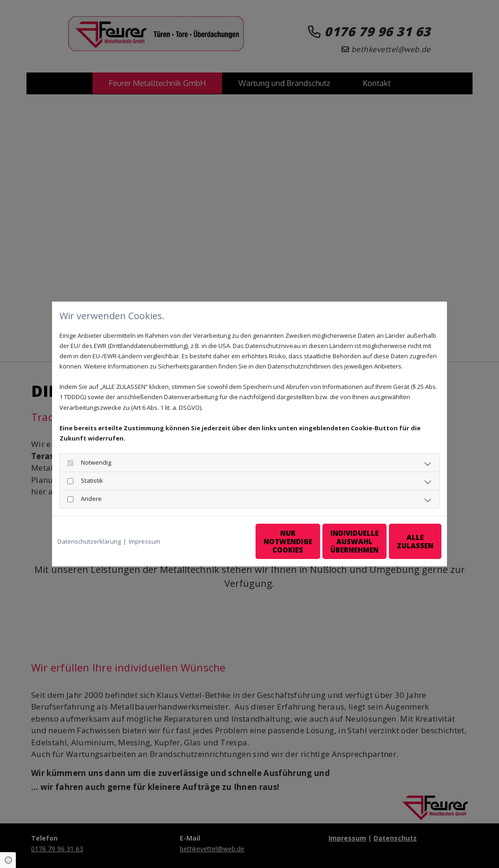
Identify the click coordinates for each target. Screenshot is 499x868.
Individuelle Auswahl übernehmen (310, 541)
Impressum (144, 541)
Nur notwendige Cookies (222, 541)
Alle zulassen (399, 541)
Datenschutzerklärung (89, 541)
